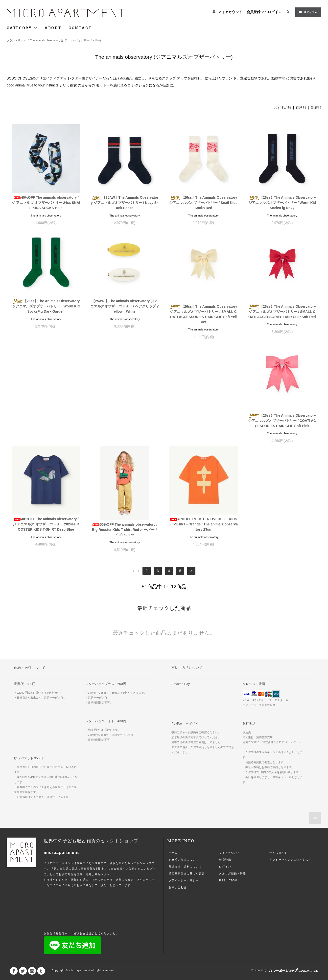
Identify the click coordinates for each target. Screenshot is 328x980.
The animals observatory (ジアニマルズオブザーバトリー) (65, 40)
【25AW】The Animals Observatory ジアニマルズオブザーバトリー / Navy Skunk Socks (125, 203)
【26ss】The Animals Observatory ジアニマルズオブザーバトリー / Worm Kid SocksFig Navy (282, 203)
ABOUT (53, 28)
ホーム (173, 749)
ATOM (233, 777)
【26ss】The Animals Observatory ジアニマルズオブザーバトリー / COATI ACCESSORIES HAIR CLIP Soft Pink (46, 426)
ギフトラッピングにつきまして (290, 756)
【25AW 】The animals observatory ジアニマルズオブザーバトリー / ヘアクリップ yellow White (125, 306)
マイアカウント (230, 12)
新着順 (316, 108)
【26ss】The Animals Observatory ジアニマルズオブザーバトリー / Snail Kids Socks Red (203, 203)
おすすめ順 (282, 108)
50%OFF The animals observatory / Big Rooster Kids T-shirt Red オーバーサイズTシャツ (203, 426)
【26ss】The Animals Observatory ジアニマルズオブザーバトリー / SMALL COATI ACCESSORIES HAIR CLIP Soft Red (282, 312)
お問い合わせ (178, 784)
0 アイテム (308, 12)
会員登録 (254, 12)
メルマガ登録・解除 (232, 770)
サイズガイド (278, 749)
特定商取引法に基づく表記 (187, 770)
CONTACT (80, 28)
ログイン (275, 12)
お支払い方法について (184, 756)
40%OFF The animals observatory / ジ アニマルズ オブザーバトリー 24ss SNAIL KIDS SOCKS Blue (46, 203)
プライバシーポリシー (184, 777)
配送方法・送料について (185, 763)
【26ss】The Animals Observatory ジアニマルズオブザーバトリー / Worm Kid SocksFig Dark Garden (46, 306)
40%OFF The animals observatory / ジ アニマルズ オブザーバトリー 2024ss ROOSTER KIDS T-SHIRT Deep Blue (125, 420)
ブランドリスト (16, 40)
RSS (222, 777)
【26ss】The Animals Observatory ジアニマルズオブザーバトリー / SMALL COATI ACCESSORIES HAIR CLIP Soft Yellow (203, 314)
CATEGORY (22, 28)
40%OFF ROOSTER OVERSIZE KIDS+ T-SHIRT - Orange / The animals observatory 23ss (282, 420)
